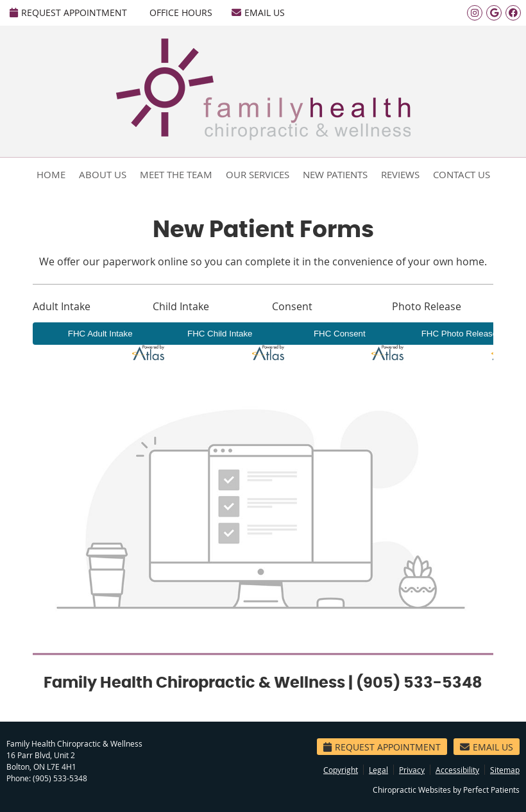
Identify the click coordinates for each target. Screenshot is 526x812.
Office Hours (181, 12)
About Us (103, 174)
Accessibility (457, 770)
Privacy (412, 770)
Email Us (258, 12)
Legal (378, 770)
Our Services (258, 174)
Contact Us (462, 174)
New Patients (335, 174)
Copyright (341, 770)
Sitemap (505, 770)
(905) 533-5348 (60, 778)
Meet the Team (176, 174)
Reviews (400, 174)
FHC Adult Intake (100, 334)
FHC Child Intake (220, 334)
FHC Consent (340, 334)
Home (51, 174)
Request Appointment (68, 12)
